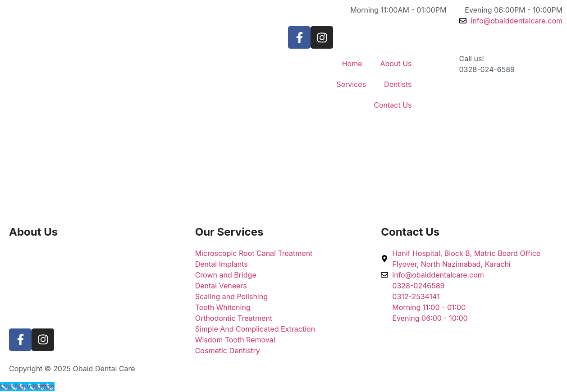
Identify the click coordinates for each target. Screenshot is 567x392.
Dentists (398, 84)
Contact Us (393, 105)
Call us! (472, 59)
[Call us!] (441, 64)
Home (352, 64)
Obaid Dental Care (104, 369)
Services (351, 84)
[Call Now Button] (27, 387)
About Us (396, 64)
